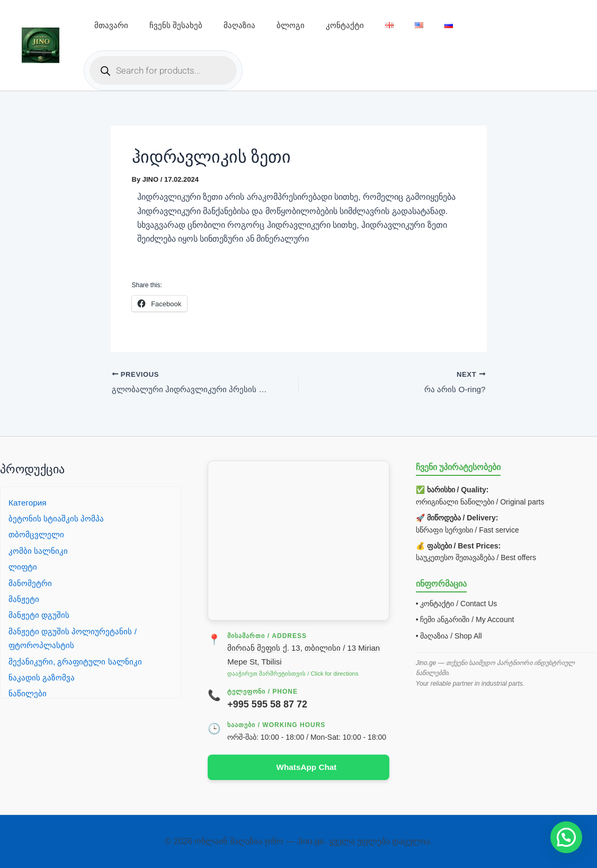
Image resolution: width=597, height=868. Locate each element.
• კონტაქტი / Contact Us (457, 603)
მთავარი (111, 25)
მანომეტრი (31, 583)
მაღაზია (239, 25)
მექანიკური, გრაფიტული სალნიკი (77, 661)
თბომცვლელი (37, 534)
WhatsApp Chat (306, 767)
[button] (566, 837)
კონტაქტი (345, 25)
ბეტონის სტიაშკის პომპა (57, 518)
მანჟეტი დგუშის (39, 614)
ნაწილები (28, 693)
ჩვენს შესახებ (176, 25)
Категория (28, 502)
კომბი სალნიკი (39, 550)
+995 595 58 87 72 (267, 704)
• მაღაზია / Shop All (449, 635)
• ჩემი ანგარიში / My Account (465, 619)
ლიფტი (23, 566)
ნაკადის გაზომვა (42, 677)
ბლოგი (291, 25)
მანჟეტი (24, 599)
